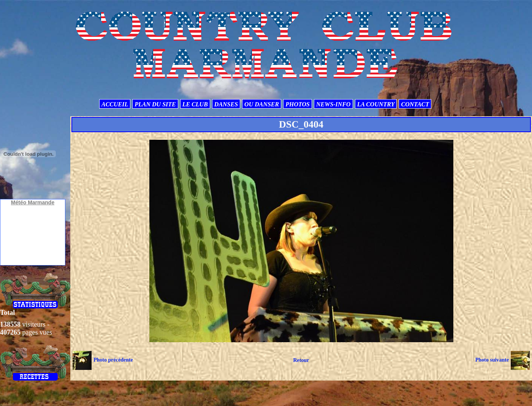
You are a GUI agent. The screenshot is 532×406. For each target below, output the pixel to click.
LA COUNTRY (376, 104)
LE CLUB (195, 104)
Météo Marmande (33, 202)
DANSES (226, 104)
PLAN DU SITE (155, 104)
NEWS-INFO (333, 104)
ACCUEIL (115, 104)
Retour (301, 360)
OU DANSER (262, 104)
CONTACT (415, 104)
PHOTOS (298, 104)
